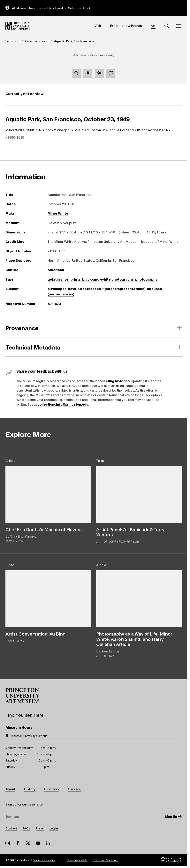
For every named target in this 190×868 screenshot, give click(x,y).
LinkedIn (48, 843)
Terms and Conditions (106, 860)
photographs (146, 279)
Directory (52, 789)
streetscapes (89, 288)
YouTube (38, 843)
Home (9, 41)
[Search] (167, 26)
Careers (74, 789)
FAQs (26, 828)
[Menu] (179, 26)
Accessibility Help (77, 860)
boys (72, 288)
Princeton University (44, 860)
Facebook (18, 843)
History (30, 789)
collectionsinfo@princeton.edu (63, 404)
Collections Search (37, 41)
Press (40, 828)
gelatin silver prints (64, 279)
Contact (11, 828)
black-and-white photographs (108, 279)
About (10, 789)
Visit (98, 25)
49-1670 (54, 303)
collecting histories (114, 381)
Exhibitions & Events (126, 25)
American (56, 270)
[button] (22, 696)
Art (153, 25)
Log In (54, 828)
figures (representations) (124, 288)
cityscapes (57, 288)
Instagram (8, 843)
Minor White (58, 213)
